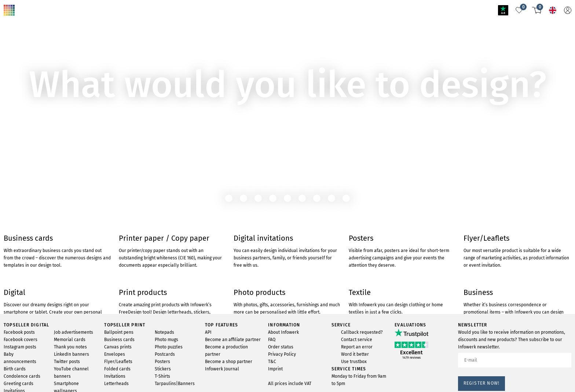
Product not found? (56, 5)
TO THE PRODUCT (28, 50)
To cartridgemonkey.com (32, 76)
